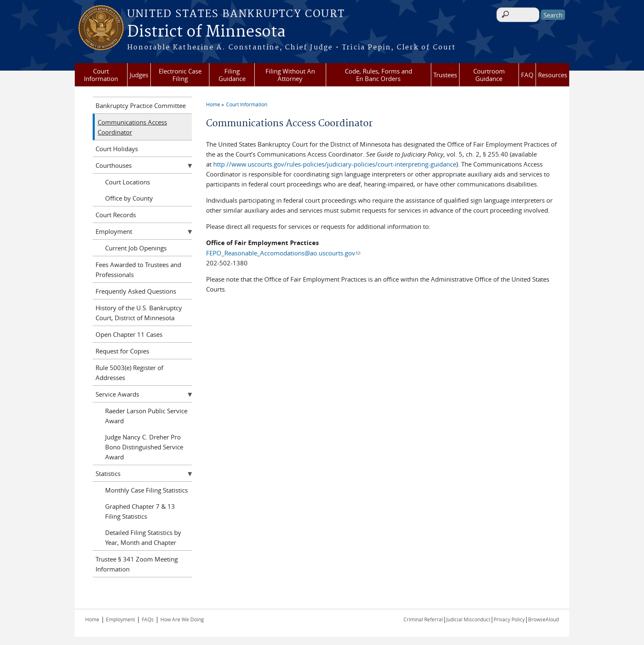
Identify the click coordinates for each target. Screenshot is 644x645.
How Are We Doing (182, 619)
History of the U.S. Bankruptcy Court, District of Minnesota (139, 313)
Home (213, 104)
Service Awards (117, 394)
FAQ (527, 75)
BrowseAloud (543, 619)
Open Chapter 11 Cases (129, 334)
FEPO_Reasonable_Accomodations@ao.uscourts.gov (283, 253)
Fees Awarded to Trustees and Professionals (138, 270)
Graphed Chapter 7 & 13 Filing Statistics (140, 511)
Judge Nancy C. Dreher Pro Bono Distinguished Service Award (144, 447)
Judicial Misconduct (468, 619)
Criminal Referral (423, 619)
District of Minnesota (206, 32)
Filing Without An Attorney (290, 75)
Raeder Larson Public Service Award (146, 416)
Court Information (101, 75)
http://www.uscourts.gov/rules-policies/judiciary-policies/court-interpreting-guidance (335, 164)
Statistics (108, 473)
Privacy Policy (509, 619)
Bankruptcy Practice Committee (141, 105)
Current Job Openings (136, 248)
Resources (553, 75)
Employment (114, 231)
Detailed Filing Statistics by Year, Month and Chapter (143, 537)
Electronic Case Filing (180, 75)
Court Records (116, 215)
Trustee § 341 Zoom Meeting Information (137, 564)
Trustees (445, 75)
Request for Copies (122, 351)
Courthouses (114, 165)
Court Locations (128, 182)
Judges (139, 75)
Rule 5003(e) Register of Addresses (129, 373)
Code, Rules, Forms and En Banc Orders (379, 75)
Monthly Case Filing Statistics (146, 490)
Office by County (129, 198)
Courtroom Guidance (489, 75)
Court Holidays (117, 149)
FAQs (148, 619)
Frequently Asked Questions (136, 291)
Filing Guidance (232, 75)
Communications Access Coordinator (132, 127)
